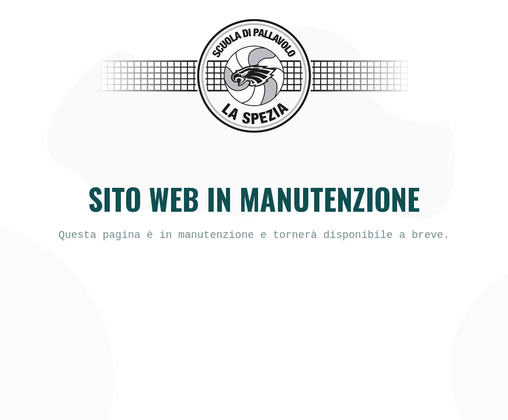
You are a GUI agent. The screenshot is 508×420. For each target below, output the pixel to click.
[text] (254, 235)
